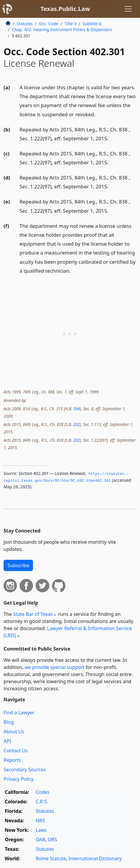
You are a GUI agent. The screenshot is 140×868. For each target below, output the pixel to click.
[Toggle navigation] (128, 9)
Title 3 (70, 24)
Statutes (25, 24)
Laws (41, 830)
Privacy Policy (19, 779)
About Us (14, 732)
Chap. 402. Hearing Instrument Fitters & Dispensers (62, 30)
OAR (40, 840)
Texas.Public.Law (65, 9)
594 (76, 409)
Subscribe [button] (18, 565)
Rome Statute (51, 859)
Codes (43, 792)
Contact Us (16, 751)
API (7, 741)
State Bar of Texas (33, 614)
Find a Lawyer (19, 713)
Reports (12, 760)
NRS (40, 821)
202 (76, 424)
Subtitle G (92, 24)
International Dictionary (95, 859)
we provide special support (55, 667)
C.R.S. (42, 802)
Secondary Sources (25, 770)
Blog (9, 722)
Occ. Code (49, 24)
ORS (52, 840)
